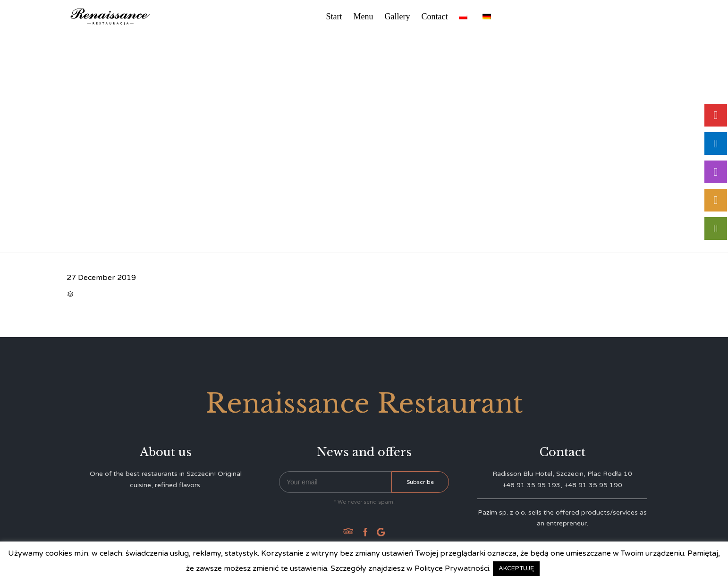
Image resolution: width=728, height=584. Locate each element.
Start (334, 17)
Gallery (398, 17)
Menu (364, 17)
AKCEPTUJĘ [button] (516, 568)
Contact (434, 17)
